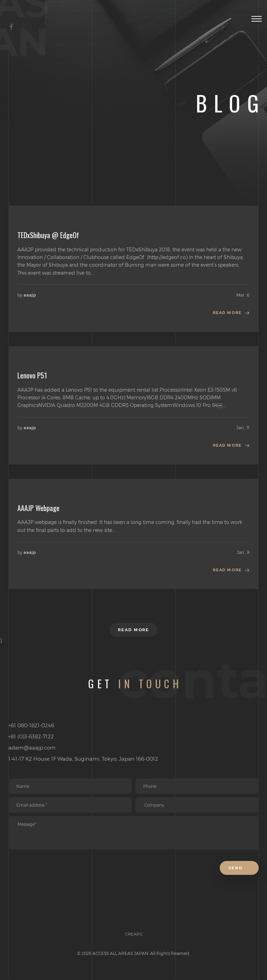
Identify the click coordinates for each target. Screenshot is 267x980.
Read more (226, 314)
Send (238, 880)
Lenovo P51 (32, 376)
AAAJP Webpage (38, 510)
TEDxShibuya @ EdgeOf (48, 235)
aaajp (30, 295)
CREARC (134, 947)
